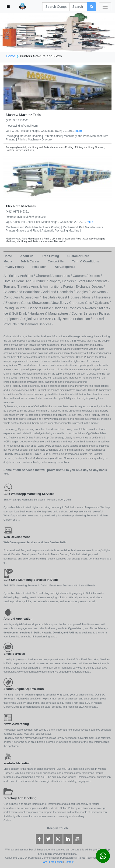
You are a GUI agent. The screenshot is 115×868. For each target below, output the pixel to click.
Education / (84, 319)
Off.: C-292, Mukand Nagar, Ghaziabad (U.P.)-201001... (41, 131)
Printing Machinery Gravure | (35, 140)
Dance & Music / (41, 308)
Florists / (89, 297)
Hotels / (10, 281)
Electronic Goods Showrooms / (29, 303)
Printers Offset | (54, 136)
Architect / (28, 276)
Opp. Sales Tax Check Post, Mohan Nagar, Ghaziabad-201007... (46, 222)
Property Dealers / (63, 281)
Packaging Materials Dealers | (25, 136)
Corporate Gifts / (82, 303)
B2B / (50, 319)
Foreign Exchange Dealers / (84, 287)
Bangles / (83, 292)
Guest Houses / (70, 297)
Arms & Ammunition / (47, 287)
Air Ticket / (12, 276)
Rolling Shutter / (16, 308)
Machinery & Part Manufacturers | (84, 227)
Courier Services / (85, 313)
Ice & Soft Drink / (17, 313)
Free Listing (56, 862)
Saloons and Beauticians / (23, 292)
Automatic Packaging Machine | (61, 231)
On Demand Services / (37, 324)
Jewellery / (61, 303)
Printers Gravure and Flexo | (24, 231)
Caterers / (81, 276)
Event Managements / (93, 281)
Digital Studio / (34, 319)
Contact (69, 862)
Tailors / (104, 308)
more (78, 131)
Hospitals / (50, 297)
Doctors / (95, 276)
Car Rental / (99, 292)
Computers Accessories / (23, 297)
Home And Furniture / (32, 281)
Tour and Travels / (17, 287)
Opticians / (103, 303)
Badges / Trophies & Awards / (76, 308)
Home (10, 56)
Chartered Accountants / (54, 276)
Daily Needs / (65, 319)
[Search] (56, 7)
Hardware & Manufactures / (51, 313)
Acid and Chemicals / (59, 292)
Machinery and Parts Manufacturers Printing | (34, 227)
